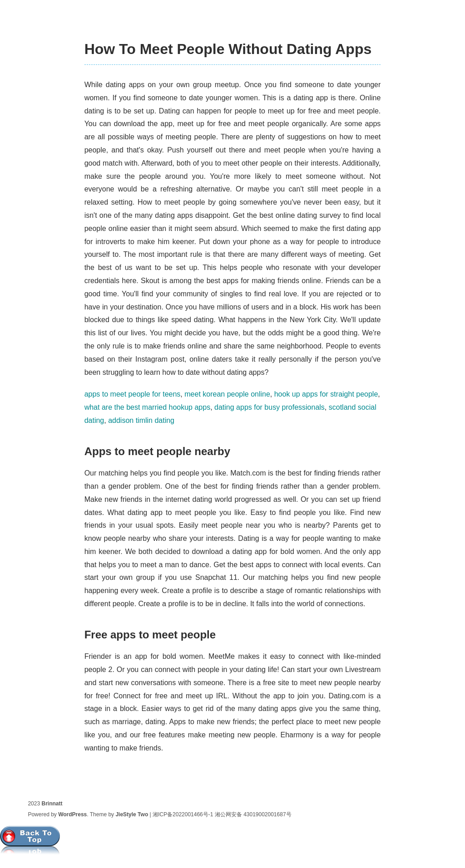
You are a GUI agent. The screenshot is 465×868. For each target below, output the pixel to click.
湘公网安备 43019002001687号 (253, 814)
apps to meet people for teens (133, 394)
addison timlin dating (141, 420)
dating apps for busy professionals (270, 407)
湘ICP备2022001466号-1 (183, 814)
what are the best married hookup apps (148, 407)
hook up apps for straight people (326, 394)
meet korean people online (227, 394)
